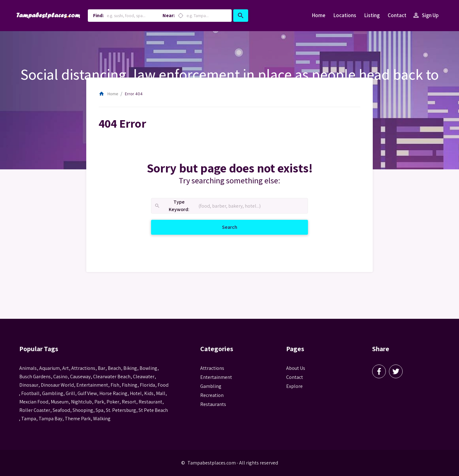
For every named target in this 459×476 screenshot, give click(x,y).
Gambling (211, 386)
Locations (345, 15)
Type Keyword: (172, 206)
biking (130, 368)
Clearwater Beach (112, 377)
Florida (147, 385)
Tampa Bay (50, 419)
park (99, 402)
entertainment (92, 385)
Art (66, 368)
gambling (53, 393)
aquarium (50, 368)
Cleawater (144, 377)
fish (115, 385)
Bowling (148, 368)
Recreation (212, 395)
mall (161, 393)
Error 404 (134, 94)
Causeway (80, 377)
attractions (83, 368)
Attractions (212, 368)
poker (113, 402)
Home (319, 15)
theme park (78, 419)
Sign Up (426, 16)
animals (28, 368)
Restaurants (213, 404)
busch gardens (35, 377)
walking (102, 419)
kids (149, 393)
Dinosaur (29, 385)
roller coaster (35, 410)
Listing (372, 15)
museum (60, 402)
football (30, 393)
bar (102, 368)
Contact (397, 15)
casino (60, 377)
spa (99, 410)
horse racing (113, 393)
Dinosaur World (57, 385)
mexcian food (34, 402)
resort (129, 402)
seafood (61, 410)
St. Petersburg (121, 410)
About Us (296, 368)
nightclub (81, 402)
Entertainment (216, 377)
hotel (136, 393)
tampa (29, 419)
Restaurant (150, 402)
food (163, 385)
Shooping (83, 410)
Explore (294, 386)
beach (114, 368)
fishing (130, 385)
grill (70, 393)
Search (237, 227)
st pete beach (153, 410)
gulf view (87, 393)
